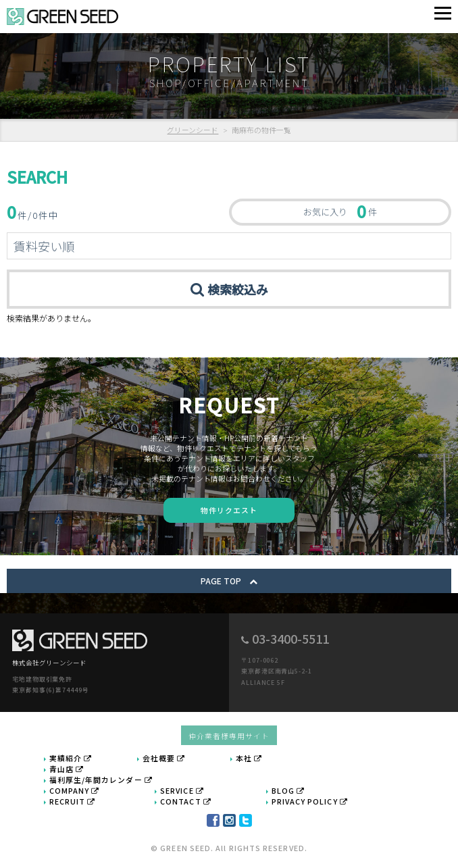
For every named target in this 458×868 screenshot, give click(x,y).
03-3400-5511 (290, 638)
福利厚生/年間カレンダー (101, 780)
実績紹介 (71, 758)
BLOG (288, 790)
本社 (249, 758)
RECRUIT (73, 801)
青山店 (67, 769)
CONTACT (186, 801)
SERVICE (182, 790)
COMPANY (75, 790)
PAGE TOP (229, 581)
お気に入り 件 (340, 211)
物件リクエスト (229, 510)
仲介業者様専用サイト (229, 736)
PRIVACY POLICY (310, 801)
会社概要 (164, 758)
